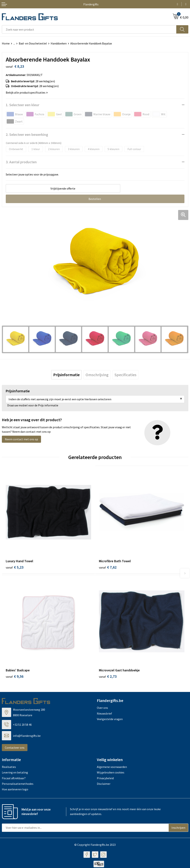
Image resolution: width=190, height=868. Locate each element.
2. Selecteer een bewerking (27, 134)
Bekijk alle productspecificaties (27, 92)
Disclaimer (104, 784)
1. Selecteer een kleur (23, 105)
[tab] (66, 375)
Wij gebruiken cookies (111, 773)
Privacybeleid (105, 779)
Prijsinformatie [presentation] (66, 375)
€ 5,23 (15, 567)
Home (6, 43)
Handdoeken (59, 43)
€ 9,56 (15, 677)
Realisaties (9, 768)
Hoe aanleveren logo (15, 790)
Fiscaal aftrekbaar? (14, 779)
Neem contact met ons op (21, 439)
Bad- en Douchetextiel (33, 43)
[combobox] (89, 29)
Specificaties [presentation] (125, 375)
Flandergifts (91, 4)
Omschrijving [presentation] (97, 375)
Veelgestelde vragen (110, 720)
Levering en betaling (15, 773)
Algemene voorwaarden (112, 768)
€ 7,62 (108, 567)
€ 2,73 (108, 677)
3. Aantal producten (21, 162)
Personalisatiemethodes (18, 784)
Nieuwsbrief (104, 714)
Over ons (102, 709)
